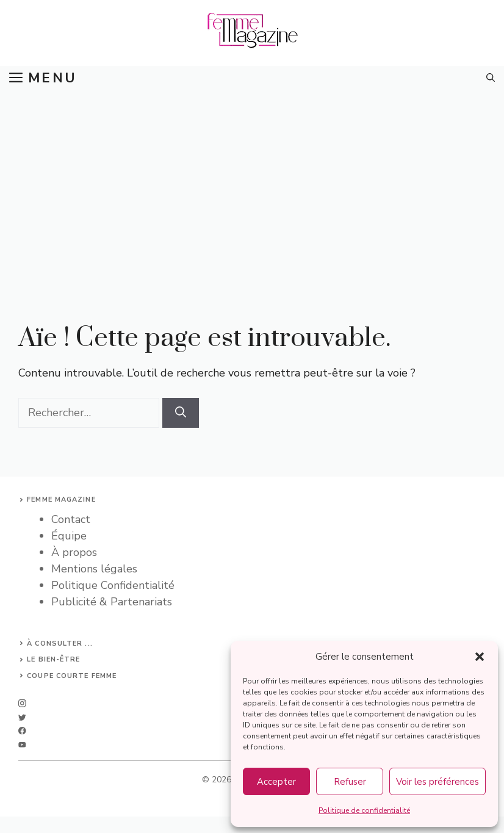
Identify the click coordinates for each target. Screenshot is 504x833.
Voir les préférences (437, 782)
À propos (74, 552)
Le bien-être (53, 659)
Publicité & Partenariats (112, 602)
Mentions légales (94, 569)
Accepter (276, 782)
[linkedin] (22, 745)
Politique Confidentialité (113, 585)
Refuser (350, 782)
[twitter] (22, 717)
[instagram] (22, 703)
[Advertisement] (252, 182)
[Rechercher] (181, 413)
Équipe (69, 536)
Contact (71, 519)
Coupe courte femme (72, 676)
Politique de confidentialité (364, 810)
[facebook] (22, 731)
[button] (480, 657)
